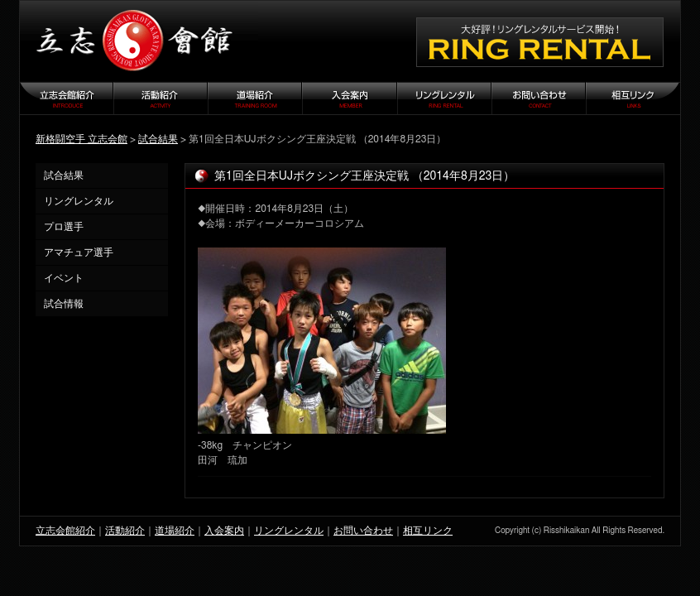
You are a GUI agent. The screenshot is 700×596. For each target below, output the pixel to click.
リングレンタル (79, 201)
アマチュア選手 (79, 252)
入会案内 (224, 531)
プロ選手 (64, 227)
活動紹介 (125, 531)
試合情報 (64, 304)
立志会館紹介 (65, 531)
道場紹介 (175, 531)
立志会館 (139, 41)
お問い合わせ (363, 531)
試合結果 (158, 139)
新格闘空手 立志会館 (82, 139)
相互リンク (428, 531)
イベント (64, 278)
